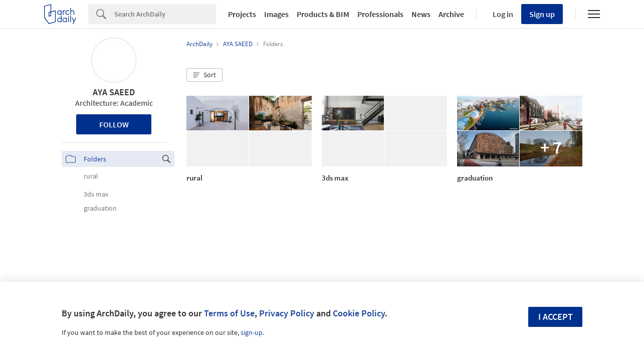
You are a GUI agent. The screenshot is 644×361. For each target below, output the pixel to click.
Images (276, 14)
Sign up (542, 14)
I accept (556, 317)
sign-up (252, 332)
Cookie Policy (359, 313)
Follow (114, 124)
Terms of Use (229, 313)
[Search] (165, 14)
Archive (451, 14)
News (421, 14)
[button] (204, 75)
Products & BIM (323, 14)
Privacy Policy (287, 313)
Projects (242, 14)
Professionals (380, 14)
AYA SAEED (114, 92)
